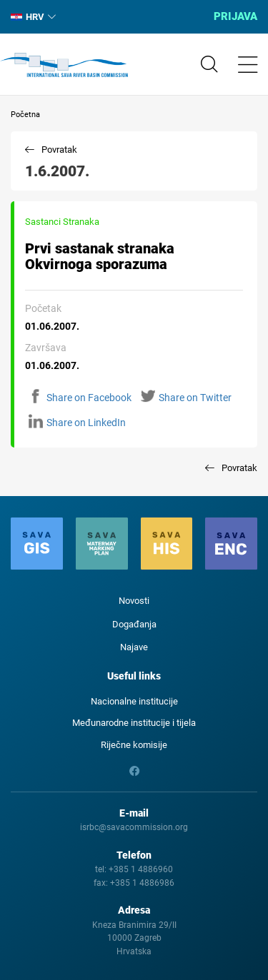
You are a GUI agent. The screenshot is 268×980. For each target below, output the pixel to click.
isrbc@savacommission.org (134, 827)
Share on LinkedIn (77, 423)
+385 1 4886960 (141, 869)
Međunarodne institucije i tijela (134, 723)
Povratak (59, 150)
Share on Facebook (80, 398)
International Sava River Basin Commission (64, 65)
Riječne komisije (134, 745)
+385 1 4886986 (142, 883)
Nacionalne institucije (134, 701)
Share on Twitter (186, 398)
